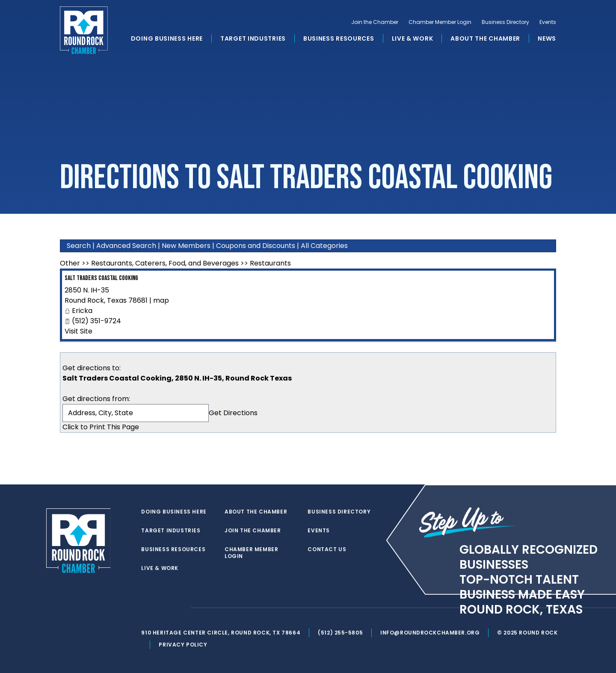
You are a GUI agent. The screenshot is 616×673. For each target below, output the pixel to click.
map (161, 300)
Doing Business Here (167, 40)
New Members (186, 246)
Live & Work (413, 40)
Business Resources (339, 40)
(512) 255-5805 (342, 633)
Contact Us (328, 549)
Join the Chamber (375, 24)
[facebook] (164, 608)
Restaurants (270, 263)
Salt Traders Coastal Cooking (101, 278)
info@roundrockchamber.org (432, 633)
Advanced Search (126, 246)
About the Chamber (485, 40)
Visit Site (78, 331)
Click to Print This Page (101, 427)
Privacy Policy (185, 645)
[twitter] (147, 608)
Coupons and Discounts (256, 246)
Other (70, 263)
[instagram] (181, 608)
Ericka (82, 311)
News (547, 40)
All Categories (324, 246)
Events (548, 24)
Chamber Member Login (440, 24)
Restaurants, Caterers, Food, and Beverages (165, 263)
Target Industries (253, 40)
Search (79, 246)
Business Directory (505, 24)
